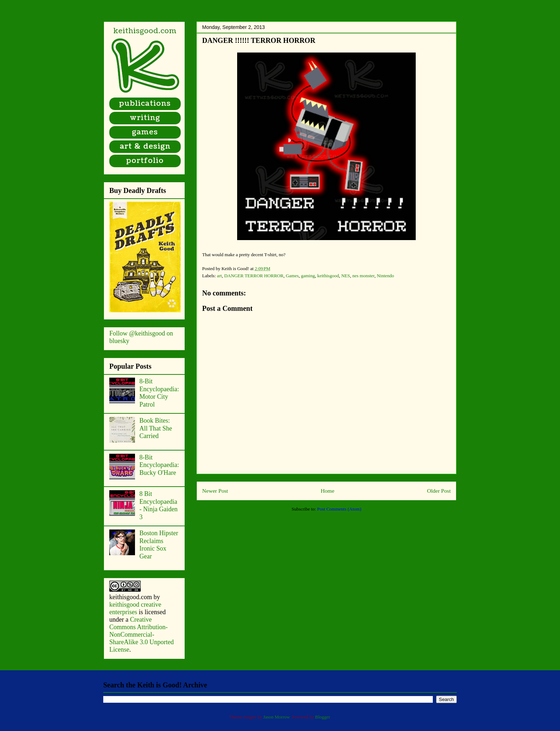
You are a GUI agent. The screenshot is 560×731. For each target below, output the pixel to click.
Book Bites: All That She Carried (156, 428)
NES (346, 276)
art (220, 276)
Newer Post (215, 491)
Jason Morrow (276, 717)
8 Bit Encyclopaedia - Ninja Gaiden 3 (158, 505)
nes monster (363, 276)
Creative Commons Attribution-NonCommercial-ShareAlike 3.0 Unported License (141, 635)
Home (327, 491)
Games (292, 276)
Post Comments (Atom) (339, 509)
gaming (308, 276)
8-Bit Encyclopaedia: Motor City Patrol (159, 393)
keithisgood (328, 276)
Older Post (439, 491)
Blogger (322, 717)
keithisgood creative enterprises (135, 608)
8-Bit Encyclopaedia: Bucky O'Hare (159, 465)
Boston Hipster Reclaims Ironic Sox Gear (159, 545)
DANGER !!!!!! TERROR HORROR (259, 40)
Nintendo (385, 276)
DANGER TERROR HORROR (254, 276)
